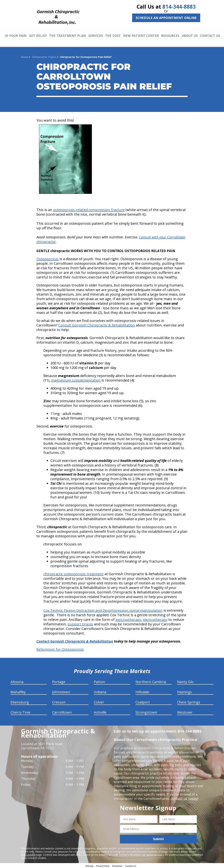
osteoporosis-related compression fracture (89, 209)
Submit (158, 839)
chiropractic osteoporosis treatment (73, 573)
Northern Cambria (151, 681)
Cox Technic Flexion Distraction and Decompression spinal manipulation (103, 610)
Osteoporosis (48, 258)
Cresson (59, 702)
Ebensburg (20, 702)
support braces (80, 624)
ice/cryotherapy (128, 619)
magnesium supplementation (76, 380)
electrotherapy (155, 619)
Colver (99, 702)
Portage (59, 681)
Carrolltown (62, 712)
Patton (99, 681)
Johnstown (61, 691)
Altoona (17, 681)
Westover (185, 712)
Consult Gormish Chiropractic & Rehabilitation (97, 325)
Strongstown (146, 712)
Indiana (100, 691)
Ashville (100, 712)
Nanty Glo (185, 681)
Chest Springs (189, 702)
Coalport (143, 702)
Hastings (184, 691)
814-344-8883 (179, 7)
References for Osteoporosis (60, 649)
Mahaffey (18, 691)
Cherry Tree (20, 712)
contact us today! (184, 798)
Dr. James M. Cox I (153, 854)
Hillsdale (142, 691)
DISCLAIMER (28, 854)
